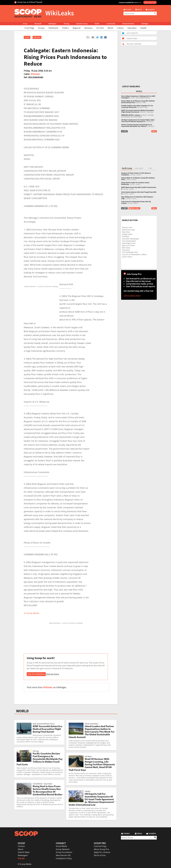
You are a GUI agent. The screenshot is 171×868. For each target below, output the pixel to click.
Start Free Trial (150, 2)
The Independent (129, 241)
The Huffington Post (130, 252)
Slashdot (126, 236)
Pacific (97, 24)
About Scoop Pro (101, 849)
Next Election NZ (63, 855)
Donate (21, 858)
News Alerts (134, 208)
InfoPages (145, 24)
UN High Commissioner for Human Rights (137, 116)
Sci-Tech (100, 28)
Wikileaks (35, 74)
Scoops (41, 28)
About (21, 849)
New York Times (128, 245)
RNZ (144, 103)
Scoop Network (63, 849)
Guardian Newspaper (131, 239)
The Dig (66, 24)
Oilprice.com (127, 227)
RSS (124, 131)
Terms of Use (100, 855)
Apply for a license (102, 852)
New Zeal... (151, 112)
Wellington (52, 24)
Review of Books (128, 24)
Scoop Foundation (64, 852)
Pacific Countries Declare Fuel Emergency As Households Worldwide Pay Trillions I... (137, 125)
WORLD (22, 711)
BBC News (126, 248)
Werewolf (38, 24)
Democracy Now (128, 230)
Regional (77, 28)
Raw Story (126, 232)
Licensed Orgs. (100, 846)
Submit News (24, 852)
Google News (127, 234)
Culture (120, 28)
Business (88, 28)
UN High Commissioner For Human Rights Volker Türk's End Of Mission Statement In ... (138, 121)
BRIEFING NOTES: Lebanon (131, 115)
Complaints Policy (64, 858)
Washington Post (129, 243)
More (154, 131)
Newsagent (23, 855)
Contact (21, 846)
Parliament (53, 28)
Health (143, 28)
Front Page (29, 28)
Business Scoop (82, 24)
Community (111, 24)
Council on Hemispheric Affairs (134, 254)
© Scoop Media (25, 864)
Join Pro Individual (36, 674)
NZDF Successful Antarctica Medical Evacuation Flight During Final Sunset (138, 111)
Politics (65, 28)
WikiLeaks (37, 37)
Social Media (61, 846)
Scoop (25, 24)
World (110, 28)
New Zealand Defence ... (144, 98)
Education (132, 28)
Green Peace (127, 257)
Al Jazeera (126, 250)
